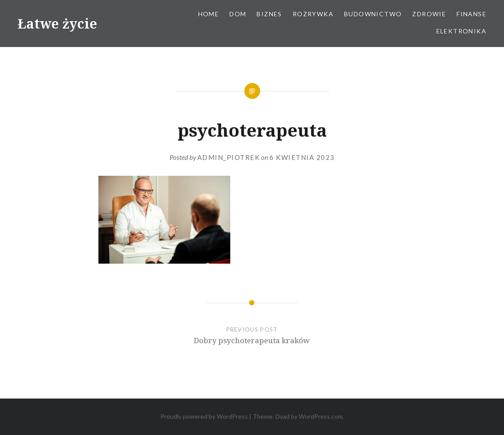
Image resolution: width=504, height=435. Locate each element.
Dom (238, 14)
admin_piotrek (229, 157)
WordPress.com (321, 416)
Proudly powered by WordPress (204, 416)
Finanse (471, 14)
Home (209, 14)
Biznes (269, 14)
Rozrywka (313, 14)
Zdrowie (429, 14)
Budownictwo (373, 14)
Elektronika (461, 31)
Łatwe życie (57, 24)
